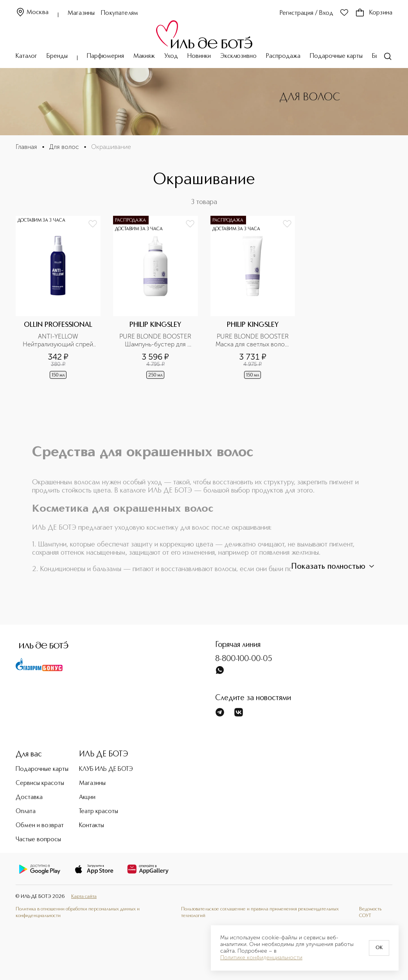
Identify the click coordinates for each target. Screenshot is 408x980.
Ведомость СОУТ (370, 912)
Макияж (144, 56)
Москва (32, 13)
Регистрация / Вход (306, 13)
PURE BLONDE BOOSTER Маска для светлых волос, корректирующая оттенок (253, 340)
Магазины (81, 13)
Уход (171, 56)
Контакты (92, 826)
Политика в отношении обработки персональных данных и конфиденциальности (78, 912)
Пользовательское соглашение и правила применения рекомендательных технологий (260, 912)
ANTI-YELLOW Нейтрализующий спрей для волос (59, 340)
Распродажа (283, 56)
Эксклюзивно (238, 56)
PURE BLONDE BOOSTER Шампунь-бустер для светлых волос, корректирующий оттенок (156, 340)
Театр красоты (99, 812)
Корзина (374, 13)
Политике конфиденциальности (261, 958)
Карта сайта (84, 897)
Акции (87, 797)
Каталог (26, 56)
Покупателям (120, 13)
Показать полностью (334, 566)
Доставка (29, 797)
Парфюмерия (105, 56)
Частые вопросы (38, 840)
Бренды (57, 56)
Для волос (64, 147)
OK (379, 948)
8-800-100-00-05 (244, 659)
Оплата (26, 812)
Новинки (199, 56)
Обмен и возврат (40, 826)
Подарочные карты (336, 56)
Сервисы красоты (40, 783)
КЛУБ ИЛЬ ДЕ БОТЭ (106, 769)
